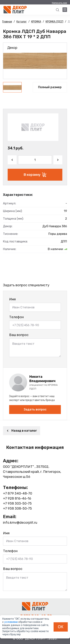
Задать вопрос (35, 409)
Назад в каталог (22, 431)
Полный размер (50, 87)
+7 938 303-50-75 (17, 503)
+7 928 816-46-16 (17, 498)
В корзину (35, 175)
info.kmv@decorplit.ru (20, 523)
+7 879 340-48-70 (18, 493)
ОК (61, 627)
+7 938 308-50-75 (17, 508)
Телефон (16, 317)
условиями (11, 622)
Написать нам (59, 3)
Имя (12, 299)
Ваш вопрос (19, 335)
